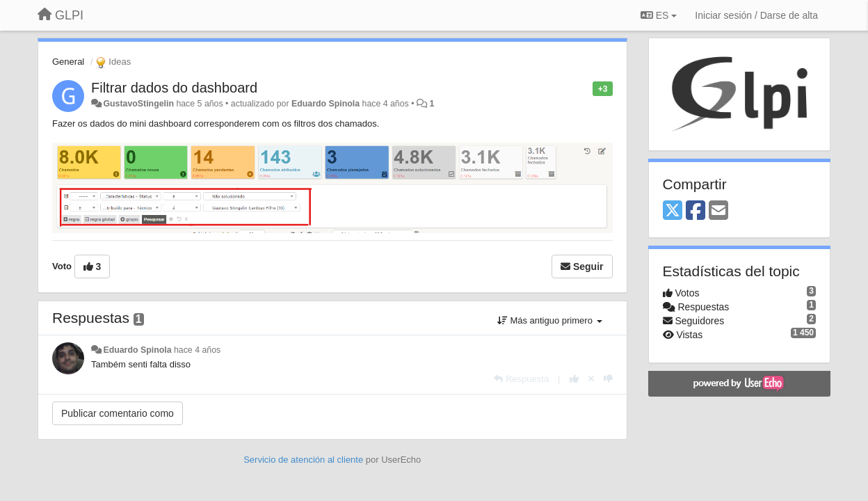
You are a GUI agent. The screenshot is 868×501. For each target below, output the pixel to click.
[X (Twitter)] (673, 211)
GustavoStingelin (138, 104)
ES (659, 15)
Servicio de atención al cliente (305, 460)
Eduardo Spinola (325, 104)
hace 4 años (197, 350)
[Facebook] (696, 211)
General (68, 62)
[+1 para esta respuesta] (574, 379)
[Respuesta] (521, 379)
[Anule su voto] (591, 379)
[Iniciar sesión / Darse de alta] (756, 15)
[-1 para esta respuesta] (608, 379)
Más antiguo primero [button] (550, 320)
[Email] (718, 211)
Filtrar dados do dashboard (174, 88)
